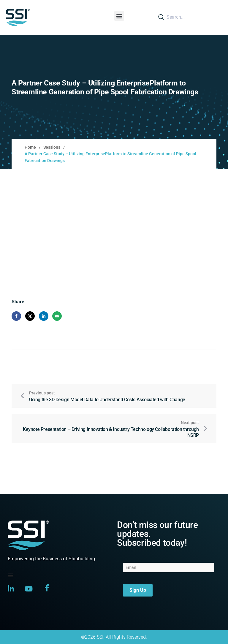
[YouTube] (29, 589)
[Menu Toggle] (11, 575)
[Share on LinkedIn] (44, 316)
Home (30, 147)
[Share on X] (30, 316)
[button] (119, 16)
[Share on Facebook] (16, 316)
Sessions (52, 147)
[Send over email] (57, 316)
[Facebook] (47, 589)
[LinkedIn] (11, 589)
